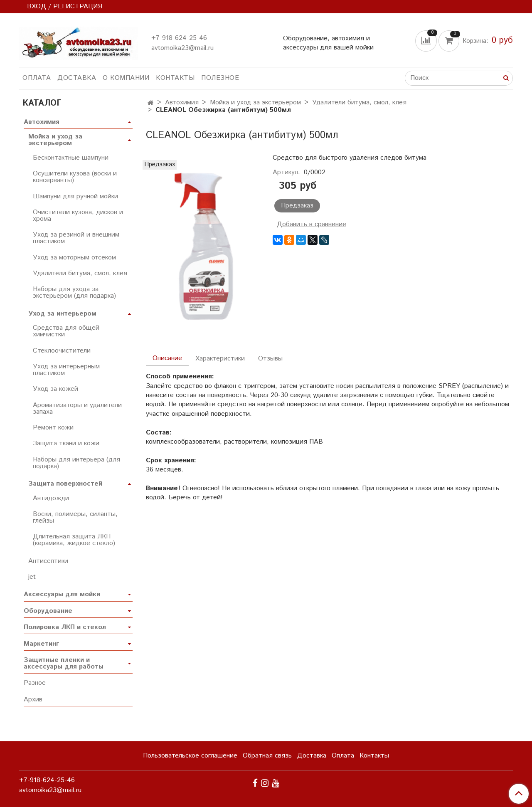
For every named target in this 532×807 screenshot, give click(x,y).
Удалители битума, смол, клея (359, 102)
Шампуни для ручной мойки (75, 196)
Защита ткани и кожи (66, 443)
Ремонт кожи (53, 428)
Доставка (77, 78)
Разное (35, 683)
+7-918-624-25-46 (179, 38)
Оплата (37, 78)
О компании (126, 78)
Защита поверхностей (65, 484)
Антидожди (51, 498)
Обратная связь (267, 756)
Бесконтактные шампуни (71, 158)
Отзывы (270, 359)
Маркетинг (41, 644)
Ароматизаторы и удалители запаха (77, 408)
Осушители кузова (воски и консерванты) (75, 177)
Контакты (175, 78)
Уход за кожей (55, 389)
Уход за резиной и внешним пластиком (76, 238)
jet (32, 577)
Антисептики (48, 561)
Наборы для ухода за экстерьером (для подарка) (74, 292)
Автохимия (182, 102)
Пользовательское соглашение (190, 756)
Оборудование (48, 611)
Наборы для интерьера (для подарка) (76, 463)
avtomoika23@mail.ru (182, 48)
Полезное (220, 78)
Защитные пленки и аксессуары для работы (64, 663)
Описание (167, 358)
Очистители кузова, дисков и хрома (78, 216)
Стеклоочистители (62, 351)
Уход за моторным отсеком (74, 258)
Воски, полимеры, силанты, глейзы (75, 517)
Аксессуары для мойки (62, 594)
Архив (33, 700)
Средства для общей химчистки (66, 331)
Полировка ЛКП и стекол (65, 627)
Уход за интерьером (62, 314)
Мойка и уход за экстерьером (255, 102)
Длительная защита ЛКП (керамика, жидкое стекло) (74, 540)
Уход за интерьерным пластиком (66, 370)
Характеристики (220, 359)
